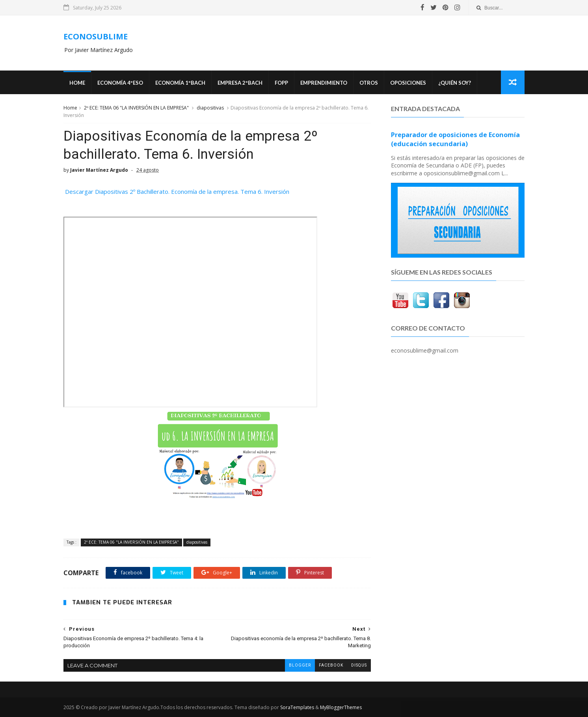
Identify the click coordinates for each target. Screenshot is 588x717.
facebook (331, 665)
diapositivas (210, 108)
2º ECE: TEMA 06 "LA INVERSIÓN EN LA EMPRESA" (136, 108)
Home (77, 83)
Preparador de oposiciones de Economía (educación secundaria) (455, 139)
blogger (300, 665)
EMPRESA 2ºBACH (240, 83)
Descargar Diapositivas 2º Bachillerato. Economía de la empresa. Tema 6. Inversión (176, 191)
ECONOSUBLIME (96, 36)
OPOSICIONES (408, 83)
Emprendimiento (324, 83)
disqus (359, 665)
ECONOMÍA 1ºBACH (180, 83)
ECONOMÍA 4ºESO (120, 83)
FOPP (281, 83)
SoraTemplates (297, 707)
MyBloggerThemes (341, 707)
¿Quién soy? (455, 83)
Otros (369, 83)
